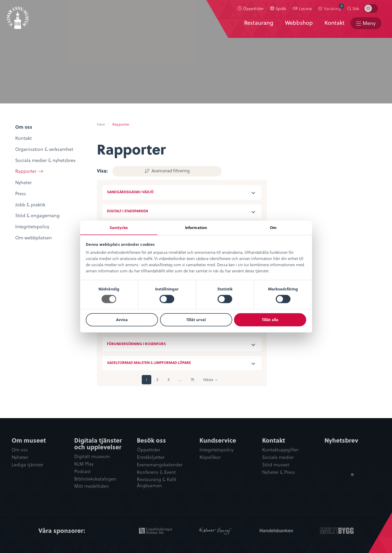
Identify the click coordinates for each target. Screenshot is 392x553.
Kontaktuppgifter (280, 449)
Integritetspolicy (216, 449)
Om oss (20, 449)
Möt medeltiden (91, 486)
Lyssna (307, 9)
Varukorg (336, 8)
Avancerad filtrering (145, 170)
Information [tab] (196, 227)
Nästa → (211, 379)
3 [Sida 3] (168, 379)
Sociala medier (278, 457)
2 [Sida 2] (157, 379)
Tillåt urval (196, 320)
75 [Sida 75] (192, 379)
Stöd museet (276, 464)
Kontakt (332, 25)
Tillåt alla (270, 320)
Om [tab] (273, 227)
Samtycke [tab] (119, 227)
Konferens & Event (156, 472)
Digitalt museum (92, 456)
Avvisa (122, 320)
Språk (282, 9)
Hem (101, 124)
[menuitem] (252, 10)
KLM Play (84, 464)
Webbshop (297, 25)
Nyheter (20, 457)
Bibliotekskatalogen (95, 479)
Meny (368, 25)
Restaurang (257, 25)
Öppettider (255, 9)
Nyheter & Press (279, 472)
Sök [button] (358, 10)
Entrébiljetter (151, 457)
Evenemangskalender (160, 464)
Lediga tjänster (27, 464)
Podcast (82, 471)
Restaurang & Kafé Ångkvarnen (157, 483)
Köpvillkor (210, 457)
